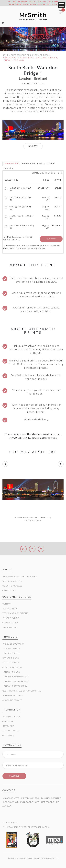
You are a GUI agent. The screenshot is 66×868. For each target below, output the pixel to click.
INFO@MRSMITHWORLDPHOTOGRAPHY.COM (27, 827)
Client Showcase (12, 586)
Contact (7, 604)
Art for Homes (11, 731)
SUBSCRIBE (14, 776)
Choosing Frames (12, 700)
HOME (5, 55)
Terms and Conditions (15, 613)
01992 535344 (11, 822)
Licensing (9, 168)
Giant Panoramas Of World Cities (22, 691)
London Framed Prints (16, 677)
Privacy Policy (11, 618)
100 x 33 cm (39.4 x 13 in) (20, 208)
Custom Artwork (12, 667)
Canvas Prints (11, 658)
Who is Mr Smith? (12, 581)
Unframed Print (11, 164)
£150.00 (58, 197)
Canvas (41, 164)
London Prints (11, 672)
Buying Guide (10, 609)
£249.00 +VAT (46, 208)
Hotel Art (8, 726)
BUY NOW (51, 239)
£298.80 (57, 207)
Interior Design (11, 717)
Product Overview (13, 644)
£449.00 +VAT (46, 217)
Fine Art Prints (11, 649)
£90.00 (58, 188)
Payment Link (10, 627)
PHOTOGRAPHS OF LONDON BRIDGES (30, 55)
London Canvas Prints (15, 681)
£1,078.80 (57, 226)
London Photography (15, 686)
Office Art (8, 722)
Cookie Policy (10, 623)
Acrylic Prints (11, 663)
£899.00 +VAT (46, 227)
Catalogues (9, 591)
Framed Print (28, 164)
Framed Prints (11, 653)
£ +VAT (44, 188)
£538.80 (58, 216)
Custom (51, 164)
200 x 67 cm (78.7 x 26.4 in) (22, 227)
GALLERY (33, 146)
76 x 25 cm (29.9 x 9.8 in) (21, 199)
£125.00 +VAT (46, 199)
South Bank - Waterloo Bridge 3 (33, 518)
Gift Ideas (8, 736)
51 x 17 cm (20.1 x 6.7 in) (20, 189)
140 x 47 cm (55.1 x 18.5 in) (21, 217)
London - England (33, 520)
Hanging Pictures (13, 696)
